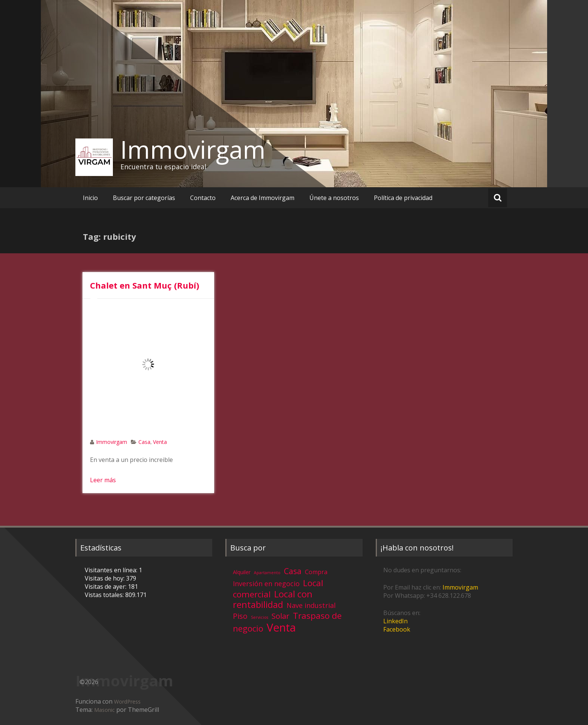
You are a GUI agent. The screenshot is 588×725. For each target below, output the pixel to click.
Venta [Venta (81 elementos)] (281, 627)
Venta (160, 442)
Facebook (397, 629)
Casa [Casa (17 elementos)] (293, 571)
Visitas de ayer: (106, 587)
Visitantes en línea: (112, 570)
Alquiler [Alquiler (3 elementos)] (242, 572)
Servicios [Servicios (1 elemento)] (259, 617)
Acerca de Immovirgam (262, 198)
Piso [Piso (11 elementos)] (240, 616)
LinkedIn (395, 621)
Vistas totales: (105, 595)
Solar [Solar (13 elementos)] (280, 616)
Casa (144, 442)
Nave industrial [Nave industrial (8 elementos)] (311, 605)
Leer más (103, 480)
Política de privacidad (403, 198)
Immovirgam (193, 149)
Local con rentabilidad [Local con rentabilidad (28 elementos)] (273, 599)
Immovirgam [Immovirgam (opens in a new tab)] (460, 587)
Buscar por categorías (144, 198)
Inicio (90, 198)
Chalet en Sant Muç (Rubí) (145, 285)
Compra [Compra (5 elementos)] (316, 572)
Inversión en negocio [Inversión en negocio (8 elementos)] (266, 584)
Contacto (203, 198)
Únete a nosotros (334, 198)
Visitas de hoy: (105, 578)
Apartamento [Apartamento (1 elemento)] (267, 573)
